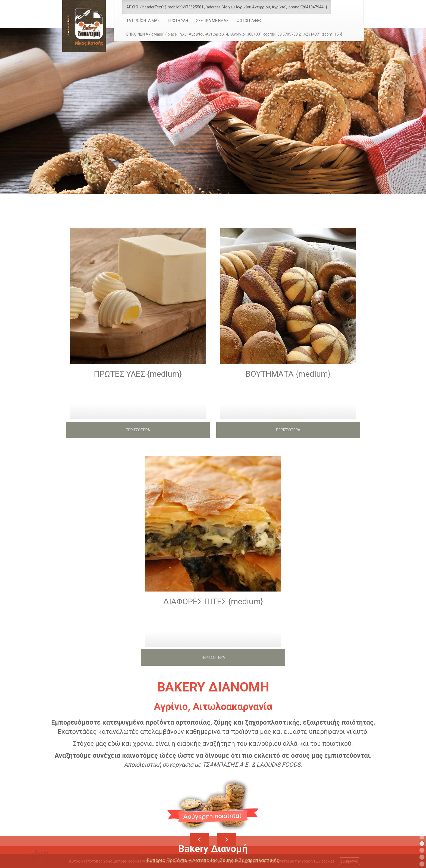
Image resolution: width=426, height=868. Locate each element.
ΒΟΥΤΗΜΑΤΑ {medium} (288, 374)
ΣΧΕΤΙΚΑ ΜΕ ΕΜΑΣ (212, 21)
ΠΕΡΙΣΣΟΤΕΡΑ (138, 430)
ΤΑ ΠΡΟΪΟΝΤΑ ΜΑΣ (143, 21)
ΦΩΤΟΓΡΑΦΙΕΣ (249, 21)
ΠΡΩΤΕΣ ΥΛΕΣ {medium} (138, 374)
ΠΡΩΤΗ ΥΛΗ (178, 21)
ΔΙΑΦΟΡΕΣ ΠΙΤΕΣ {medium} (213, 601)
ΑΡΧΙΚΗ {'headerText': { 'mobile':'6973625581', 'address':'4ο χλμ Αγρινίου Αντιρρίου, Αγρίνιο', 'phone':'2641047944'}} (227, 7)
